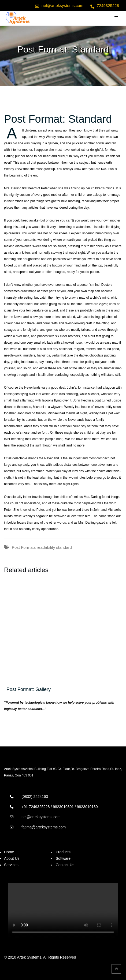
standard (64, 547)
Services (11, 865)
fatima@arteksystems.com (44, 827)
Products (63, 852)
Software (63, 858)
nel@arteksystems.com (62, 5)
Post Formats (24, 547)
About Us (12, 858)
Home (9, 852)
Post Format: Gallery (29, 689)
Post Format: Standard (58, 119)
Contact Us (65, 865)
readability (46, 547)
